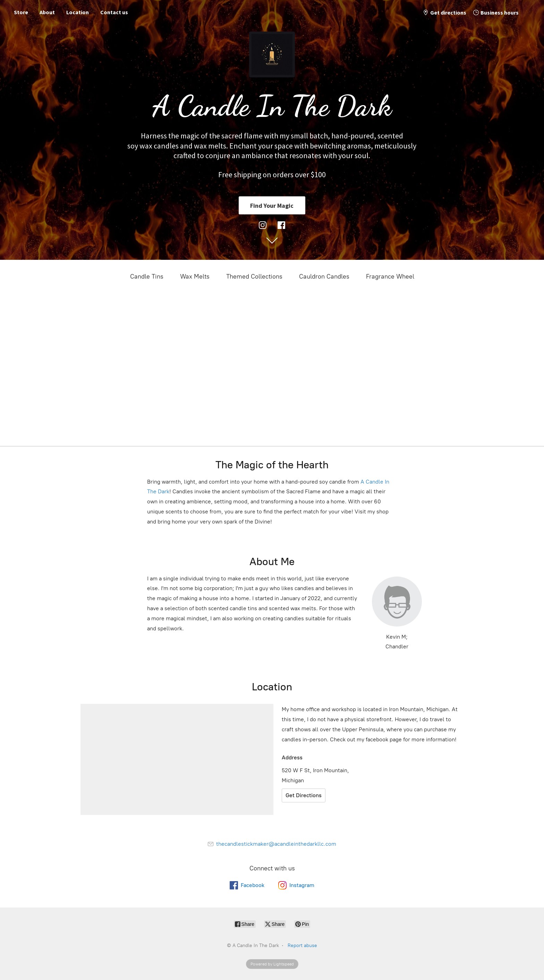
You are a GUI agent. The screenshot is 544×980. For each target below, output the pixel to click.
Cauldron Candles (324, 276)
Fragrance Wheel (390, 276)
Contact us (114, 12)
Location (78, 12)
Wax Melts (195, 276)
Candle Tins (147, 276)
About (47, 12)
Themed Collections (254, 276)
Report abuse (302, 945)
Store (21, 12)
